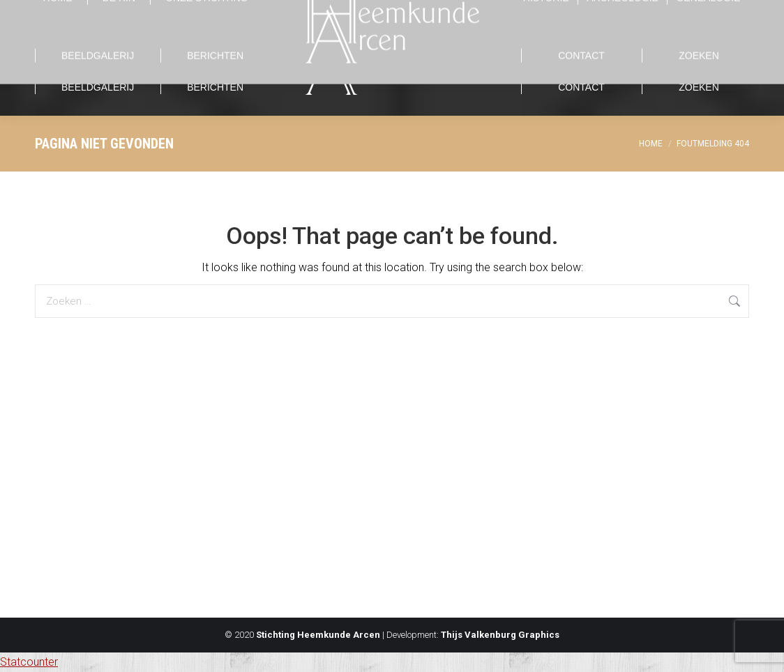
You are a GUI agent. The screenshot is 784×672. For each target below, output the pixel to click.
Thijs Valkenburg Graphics (500, 635)
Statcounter (29, 662)
